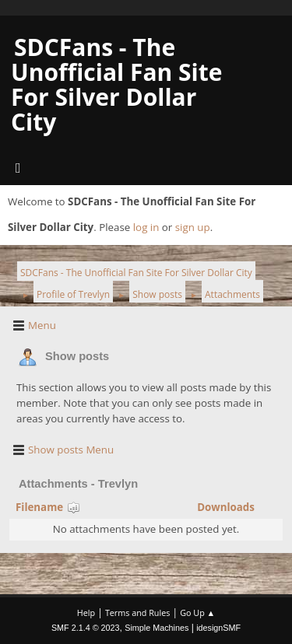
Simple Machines (157, 628)
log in (146, 227)
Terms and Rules (138, 612)
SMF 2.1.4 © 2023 (86, 628)
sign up (193, 227)
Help (86, 612)
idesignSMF (218, 628)
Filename (48, 507)
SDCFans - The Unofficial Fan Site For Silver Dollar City (117, 84)
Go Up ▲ (197, 612)
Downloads (226, 507)
